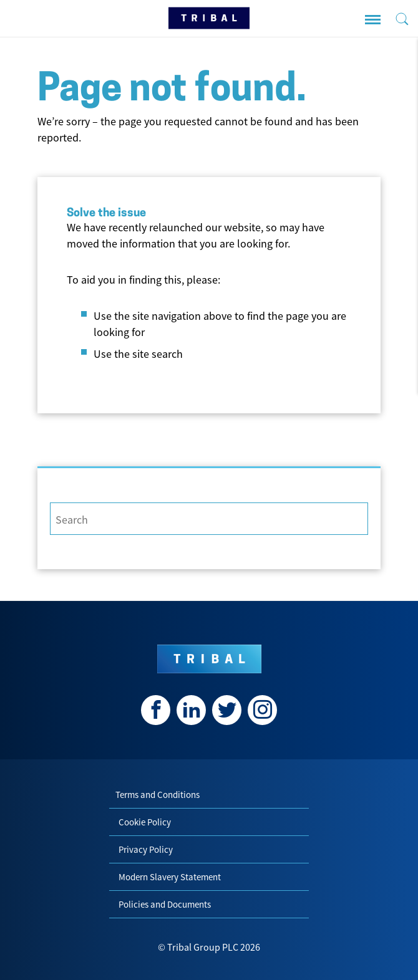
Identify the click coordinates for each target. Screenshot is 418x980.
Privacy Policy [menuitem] (146, 849)
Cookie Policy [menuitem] (145, 822)
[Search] (209, 519)
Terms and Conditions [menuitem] (158, 795)
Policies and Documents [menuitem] (165, 904)
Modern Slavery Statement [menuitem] (170, 877)
